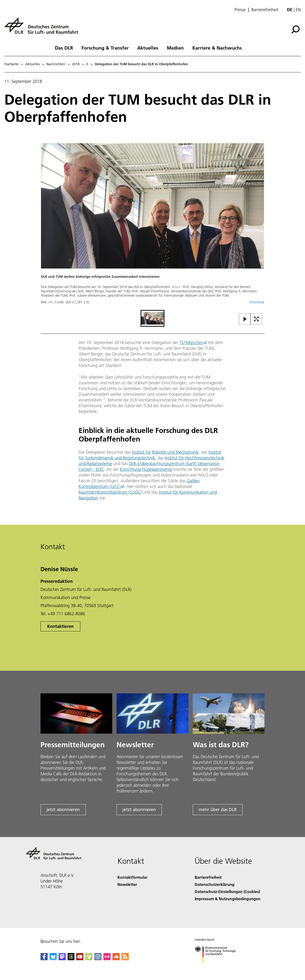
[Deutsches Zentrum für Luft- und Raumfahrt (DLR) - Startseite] (43, 28)
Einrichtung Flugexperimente (146, 469)
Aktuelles (148, 48)
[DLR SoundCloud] (116, 959)
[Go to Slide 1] (152, 318)
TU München (191, 343)
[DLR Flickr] (107, 959)
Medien (175, 48)
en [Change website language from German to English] (298, 10)
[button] (152, 226)
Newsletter (127, 884)
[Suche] (295, 30)
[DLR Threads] (71, 959)
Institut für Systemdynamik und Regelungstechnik (150, 455)
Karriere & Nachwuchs (217, 48)
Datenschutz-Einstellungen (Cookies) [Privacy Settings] (227, 891)
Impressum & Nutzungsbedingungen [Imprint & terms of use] (228, 899)
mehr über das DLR (218, 810)
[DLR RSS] (125, 959)
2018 (76, 64)
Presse (240, 10)
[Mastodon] (62, 959)
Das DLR (64, 48)
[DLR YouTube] (80, 959)
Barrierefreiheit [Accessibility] (208, 877)
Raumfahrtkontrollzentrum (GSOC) (110, 492)
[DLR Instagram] (98, 959)
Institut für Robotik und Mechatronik (165, 452)
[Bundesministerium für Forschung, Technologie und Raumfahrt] (218, 967)
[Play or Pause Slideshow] (245, 319)
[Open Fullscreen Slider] (256, 319)
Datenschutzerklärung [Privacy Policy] (215, 884)
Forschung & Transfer (105, 48)
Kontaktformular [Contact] (132, 877)
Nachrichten (56, 64)
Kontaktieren (60, 626)
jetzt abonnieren (63, 810)
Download (257, 302)
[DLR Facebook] (44, 959)
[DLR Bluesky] (53, 959)
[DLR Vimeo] (89, 959)
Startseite (11, 64)
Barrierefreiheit (265, 10)
